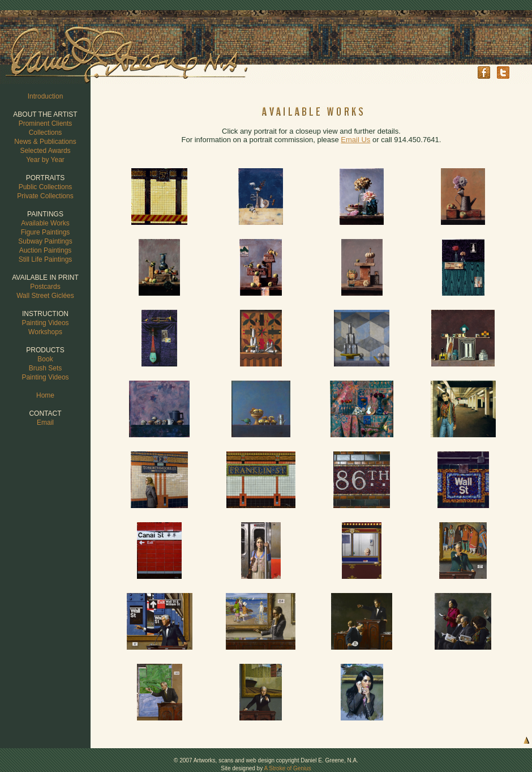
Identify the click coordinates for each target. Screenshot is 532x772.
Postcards (45, 287)
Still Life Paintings (46, 259)
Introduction (46, 96)
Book (45, 359)
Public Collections (46, 187)
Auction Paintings (46, 250)
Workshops (45, 332)
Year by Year (45, 160)
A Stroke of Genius (287, 768)
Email (45, 423)
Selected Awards (45, 151)
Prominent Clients (46, 123)
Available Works (45, 223)
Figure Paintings (46, 232)
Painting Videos (45, 323)
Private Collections (45, 196)
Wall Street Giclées (45, 296)
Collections (46, 133)
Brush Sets (46, 368)
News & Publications (45, 142)
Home (45, 395)
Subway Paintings (45, 241)
